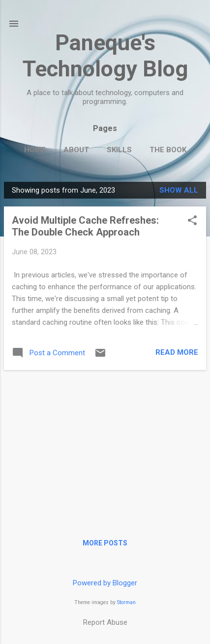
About (76, 150)
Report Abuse (105, 622)
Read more (177, 352)
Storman (126, 602)
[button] (192, 221)
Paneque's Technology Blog (105, 56)
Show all (179, 190)
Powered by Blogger (105, 583)
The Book (168, 150)
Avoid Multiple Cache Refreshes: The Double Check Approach (85, 226)
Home (35, 150)
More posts (105, 543)
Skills (119, 150)
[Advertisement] (105, 447)
